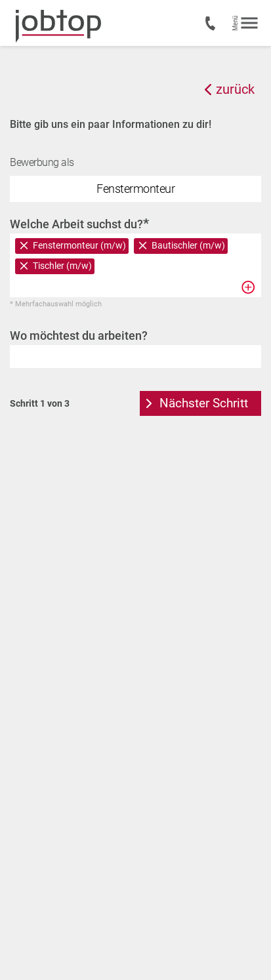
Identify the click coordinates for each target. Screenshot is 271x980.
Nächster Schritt (204, 403)
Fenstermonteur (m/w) (79, 245)
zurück (235, 89)
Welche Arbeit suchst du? (79, 224)
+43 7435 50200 (212, 24)
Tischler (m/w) (62, 266)
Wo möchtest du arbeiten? (79, 336)
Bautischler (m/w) (188, 245)
